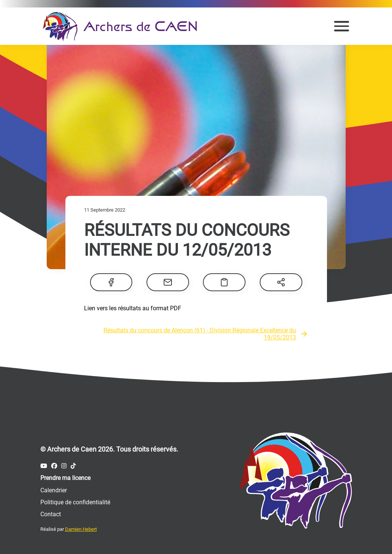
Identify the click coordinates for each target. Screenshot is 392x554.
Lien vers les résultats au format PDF (133, 308)
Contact (51, 514)
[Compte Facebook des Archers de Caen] (54, 466)
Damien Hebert (81, 529)
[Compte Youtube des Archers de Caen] (44, 466)
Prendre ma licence (65, 478)
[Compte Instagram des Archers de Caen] (64, 466)
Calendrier (54, 490)
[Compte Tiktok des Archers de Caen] (73, 466)
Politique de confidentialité (75, 502)
